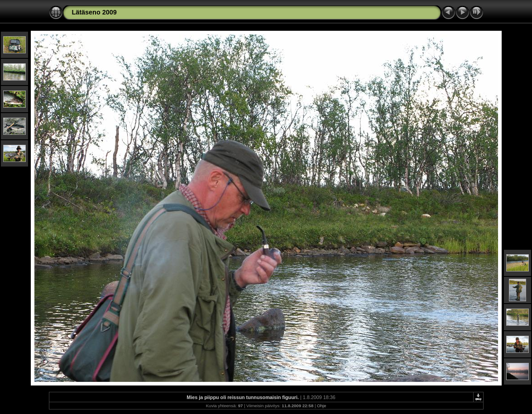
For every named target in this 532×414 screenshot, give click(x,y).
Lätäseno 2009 (94, 12)
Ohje (321, 406)
